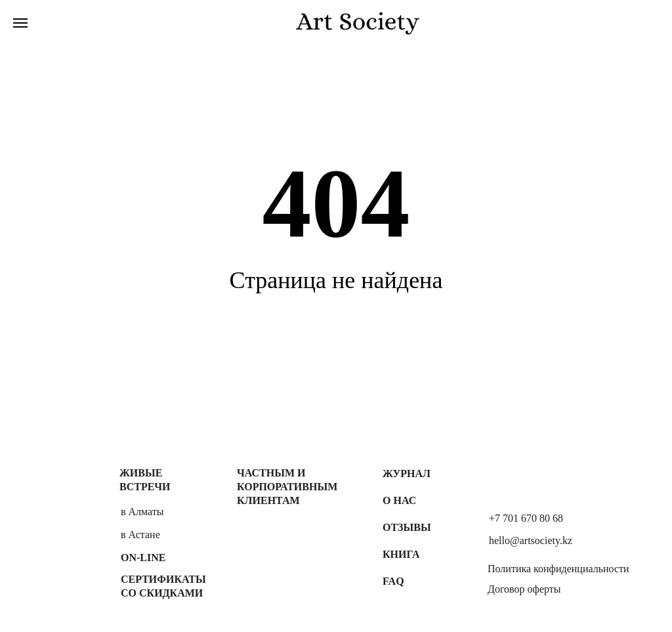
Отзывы (407, 527)
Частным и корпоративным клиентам (287, 487)
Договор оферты (524, 589)
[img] (63, 501)
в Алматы (142, 512)
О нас (399, 500)
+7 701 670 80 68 (526, 518)
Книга (401, 554)
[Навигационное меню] (20, 23)
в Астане (140, 535)
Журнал (407, 474)
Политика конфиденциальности (558, 569)
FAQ (393, 581)
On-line (143, 558)
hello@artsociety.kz (531, 540)
